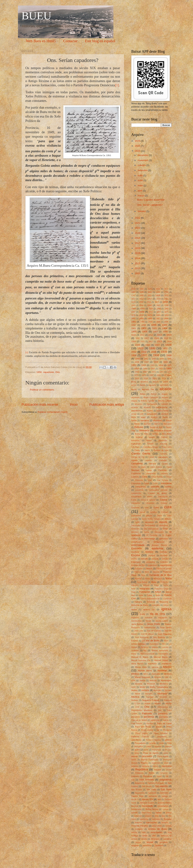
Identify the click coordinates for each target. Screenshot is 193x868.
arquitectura (137, 411)
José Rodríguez (142, 637)
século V (135, 800)
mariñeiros (166, 664)
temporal (138, 816)
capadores (48, 372)
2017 (138, 243)
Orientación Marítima (142, 710)
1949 (166, 362)
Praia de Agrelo (151, 753)
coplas (150, 497)
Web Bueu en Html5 (41, 41)
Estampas (136, 562)
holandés (156, 605)
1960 (153, 369)
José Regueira (165, 634)
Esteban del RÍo (138, 565)
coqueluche (163, 497)
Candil (151, 457)
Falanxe (138, 572)
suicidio (134, 813)
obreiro (158, 703)
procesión (147, 756)
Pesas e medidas (154, 740)
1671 (166, 289)
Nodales (135, 700)
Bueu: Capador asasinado (151, 200)
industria (149, 618)
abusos (156, 382)
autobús (154, 417)
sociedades (163, 806)
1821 (166, 299)
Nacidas (168, 690)
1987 (151, 375)
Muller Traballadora (159, 687)
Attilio (134, 417)
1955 (169, 365)
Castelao (163, 470)
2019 (138, 233)
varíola (134, 832)
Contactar (70, 41)
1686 (142, 292)
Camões (164, 454)
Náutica (135, 697)
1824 (133, 302)
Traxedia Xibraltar (140, 826)
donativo (135, 532)
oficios (169, 703)
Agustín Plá (148, 389)
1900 (165, 325)
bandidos (157, 420)
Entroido (137, 548)
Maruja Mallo (141, 667)
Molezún (153, 681)
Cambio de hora (161, 450)
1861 (166, 309)
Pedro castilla (147, 730)
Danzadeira (136, 516)
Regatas (144, 763)
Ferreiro (138, 579)
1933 (144, 352)
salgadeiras (166, 780)
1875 (166, 312)
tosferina (138, 823)
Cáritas (165, 464)
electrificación (137, 542)
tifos (157, 816)
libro (164, 644)
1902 (144, 328)
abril (140, 191)
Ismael (148, 621)
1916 (137, 338)
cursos (143, 512)
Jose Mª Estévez (154, 631)
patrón (166, 720)
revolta (169, 770)
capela (134, 460)
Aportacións (152, 404)
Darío (160, 516)
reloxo (155, 766)
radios (134, 760)
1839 (165, 302)
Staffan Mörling (152, 809)
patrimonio (155, 720)
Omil (137, 707)
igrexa (166, 609)
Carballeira (137, 464)
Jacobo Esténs (162, 621)
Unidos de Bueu (158, 829)
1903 (154, 328)
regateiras (156, 763)
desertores (164, 525)
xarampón (155, 839)
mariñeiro (152, 664)
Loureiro (165, 647)
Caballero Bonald (151, 447)
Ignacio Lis (149, 610)
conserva (139, 490)
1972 (162, 372)
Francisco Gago (161, 589)
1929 (140, 348)
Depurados (136, 525)
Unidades (139, 829)
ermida (163, 552)
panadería (136, 717)
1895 (158, 322)
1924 (169, 341)
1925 (138, 345)
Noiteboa (168, 700)
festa (168, 578)
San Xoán (151, 790)
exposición (166, 565)
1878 (141, 315)
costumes (150, 503)
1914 (169, 335)
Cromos (164, 503)
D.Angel (165, 512)
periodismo (137, 740)
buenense (135, 440)
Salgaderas (140, 783)
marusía (155, 667)
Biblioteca (144, 430)
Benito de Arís (156, 427)
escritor (134, 559)
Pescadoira (140, 743)
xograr (138, 842)
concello (155, 487)
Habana (138, 602)
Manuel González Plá (141, 660)
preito (166, 753)
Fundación (145, 592)
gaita (141, 595)
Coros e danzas (148, 500)
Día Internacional (151, 529)
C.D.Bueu (135, 447)
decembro (143, 155)
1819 (158, 299)
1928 (168, 345)
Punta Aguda (163, 756)
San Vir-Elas (137, 790)
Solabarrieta (136, 809)
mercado (156, 674)
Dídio (165, 529)
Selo (159, 800)
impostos (135, 618)
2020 (138, 228)
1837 (157, 302)
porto (146, 750)
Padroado (147, 713)
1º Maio (168, 375)
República (142, 769)
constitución (136, 493)
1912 (151, 335)
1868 (142, 312)
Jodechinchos (150, 628)
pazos (159, 727)
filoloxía (146, 585)
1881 (158, 315)
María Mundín (137, 664)
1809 (158, 295)
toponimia (144, 819)
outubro (142, 165)
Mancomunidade (147, 654)
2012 (138, 268)
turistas (168, 826)
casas (149, 470)
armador (135, 407)
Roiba (151, 773)
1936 (134, 355)
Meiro (146, 674)
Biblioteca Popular (163, 431)
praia (137, 753)
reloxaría (145, 766)
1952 (144, 365)
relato (166, 763)
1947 (147, 362)
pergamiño (162, 737)
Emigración (159, 542)
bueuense (136, 444)
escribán (164, 555)
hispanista (164, 602)
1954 (161, 365)
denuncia (149, 522)
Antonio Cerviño (148, 401)
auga (143, 417)
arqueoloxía (162, 407)
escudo (144, 559)
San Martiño (162, 786)
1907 (155, 332)
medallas (162, 670)
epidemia (158, 548)
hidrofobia (151, 602)
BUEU (36, 16)
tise (163, 816)
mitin (167, 677)
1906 (145, 332)
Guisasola (167, 599)
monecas (139, 684)
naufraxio (162, 694)
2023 (138, 151)
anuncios (138, 404)
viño (154, 836)
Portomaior (157, 750)
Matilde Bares (145, 671)
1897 (134, 325)
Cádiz (137, 450)
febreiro (142, 211)
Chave (169, 477)
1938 (156, 355)
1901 (134, 328)
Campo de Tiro (138, 457)
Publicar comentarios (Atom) (53, 412)
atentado (165, 414)
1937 (144, 355)
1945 (169, 359)
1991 (159, 375)
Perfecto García (140, 737)
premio (135, 756)
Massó (167, 667)
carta (144, 467)
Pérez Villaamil (161, 733)
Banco (165, 417)
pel (158, 730)
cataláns (164, 474)
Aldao (143, 394)
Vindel (145, 836)
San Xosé (166, 789)
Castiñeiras (136, 474)
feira (143, 575)
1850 (39, 372)
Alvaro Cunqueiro (151, 398)
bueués (151, 444)
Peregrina (167, 730)
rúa (167, 776)
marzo (141, 196)
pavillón (150, 723)
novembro (143, 160)
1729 (166, 292)
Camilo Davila (141, 453)
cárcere (152, 464)
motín (134, 687)
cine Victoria (162, 480)
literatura (145, 647)
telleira (169, 813)
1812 (133, 299)
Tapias (159, 813)
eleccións (164, 539)
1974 (169, 372)
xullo (140, 175)
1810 (166, 296)
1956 (137, 369)
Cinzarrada (136, 483)
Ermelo (149, 552)
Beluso (139, 427)
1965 (169, 368)
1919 (166, 338)
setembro (143, 170)
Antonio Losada (165, 401)
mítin (133, 681)
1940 (137, 359)
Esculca (165, 559)
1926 (148, 345)
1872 (151, 312)
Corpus (164, 500)
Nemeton (163, 697)
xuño (141, 180)
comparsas (141, 487)
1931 (165, 348)
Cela (145, 477)
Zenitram (159, 846)
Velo (144, 832)
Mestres (168, 674)
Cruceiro (135, 507)
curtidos (153, 512)
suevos (165, 809)
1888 (166, 318)
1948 (156, 362)
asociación (152, 414)
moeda (142, 681)
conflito (168, 487)
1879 (150, 315)
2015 (138, 253)
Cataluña (135, 477)
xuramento (147, 846)
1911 (142, 335)
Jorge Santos (166, 628)
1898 (144, 325)
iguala (142, 614)
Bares (137, 424)
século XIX (147, 799)
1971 (154, 372)
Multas (134, 690)
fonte (133, 589)
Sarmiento (153, 796)
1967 (145, 372)
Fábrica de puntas (164, 569)
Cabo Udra (167, 447)
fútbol (158, 592)
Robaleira (139, 773)
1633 (150, 289)
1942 (154, 359)
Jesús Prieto (153, 624)
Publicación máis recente (40, 405)
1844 (141, 305)
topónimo (156, 819)
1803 (149, 296)
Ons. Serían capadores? (150, 205)
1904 (165, 328)
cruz (147, 508)
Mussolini (157, 690)
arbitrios (165, 404)
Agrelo (143, 385)
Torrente (168, 819)
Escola (136, 555)
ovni (160, 710)
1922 (151, 342)
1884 (133, 319)
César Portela (157, 477)
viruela (144, 839)
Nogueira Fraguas (151, 700)
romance (164, 773)
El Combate (152, 535)
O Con (137, 704)
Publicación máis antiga (107, 405)
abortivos (144, 382)
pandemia (149, 717)
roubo (159, 776)
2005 (138, 273)
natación (149, 694)
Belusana (168, 424)
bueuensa (163, 440)
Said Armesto (147, 780)
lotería (155, 647)
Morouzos (151, 684)
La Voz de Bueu (151, 640)
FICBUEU (164, 582)
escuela (155, 559)
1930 (152, 348)
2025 (138, 141)
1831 (149, 302)
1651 (158, 289)
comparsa (166, 483)
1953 (152, 365)
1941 (146, 359)
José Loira (139, 631)
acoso (134, 385)
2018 (138, 238)
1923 (159, 341)
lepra (166, 641)
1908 (165, 332)
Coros (134, 500)
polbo (137, 750)
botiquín (139, 437)
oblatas (147, 704)
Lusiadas (135, 651)
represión (167, 766)
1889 (134, 322)
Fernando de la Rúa (160, 575)
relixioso (135, 766)
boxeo (152, 437)
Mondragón (166, 680)
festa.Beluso (142, 582)
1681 (133, 292)
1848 (166, 305)
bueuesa (164, 444)
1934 (154, 352)
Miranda (158, 677)
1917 (147, 338)
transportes (152, 822)
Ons (57, 372)
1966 (137, 372)
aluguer (165, 394)
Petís (169, 743)
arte (142, 414)
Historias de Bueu (140, 605)
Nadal (137, 694)
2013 (138, 263)
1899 (154, 325)
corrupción (136, 503)
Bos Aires (167, 434)
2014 (138, 258)
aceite (165, 382)
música (145, 690)
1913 (159, 335)
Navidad (150, 697)
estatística (151, 562)
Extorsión (139, 569)
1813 (141, 299)
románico (135, 776)
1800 (141, 296)
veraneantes (157, 832)
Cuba (156, 507)
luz (145, 650)
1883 (167, 315)
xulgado (135, 846)
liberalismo (154, 644)
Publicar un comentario (42, 390)
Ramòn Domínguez (150, 760)
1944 (162, 359)
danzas (149, 516)
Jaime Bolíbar (137, 624)
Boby (146, 434)
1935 (164, 352)
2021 (138, 223)
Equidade (135, 552)
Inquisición (163, 618)
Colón (155, 483)
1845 (150, 305)
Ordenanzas (163, 707)
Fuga (133, 592)
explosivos (153, 565)
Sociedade (147, 806)
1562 (142, 289)
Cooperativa (136, 497)
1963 (161, 369)
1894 (150, 322)
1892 (142, 322)
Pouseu (168, 750)
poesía (168, 746)
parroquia (163, 717)
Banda (134, 421)
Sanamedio (140, 793)
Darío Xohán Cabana (151, 519)
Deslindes (135, 529)
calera (147, 450)
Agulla (134, 389)
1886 (150, 318)
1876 (133, 315)
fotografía (145, 589)
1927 (157, 345)
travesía (165, 823)
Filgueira (135, 585)
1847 (158, 305)
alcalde (165, 389)
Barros (157, 424)
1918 (156, 338)
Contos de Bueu (157, 493)
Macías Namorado (160, 651)
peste (161, 743)
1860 (159, 309)
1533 (133, 289)
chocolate (139, 480)
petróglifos (138, 747)
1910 (134, 335)
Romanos (148, 776)
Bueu (149, 440)
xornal (150, 842)
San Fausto (147, 786)
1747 (133, 296)
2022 (138, 218)
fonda (166, 585)
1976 (136, 375)
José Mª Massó (147, 634)
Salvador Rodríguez (156, 783)
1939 (169, 355)
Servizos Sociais (147, 803)
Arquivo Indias (162, 411)
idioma (134, 610)
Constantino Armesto (158, 490)
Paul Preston (137, 723)
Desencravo (150, 525)
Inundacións (136, 621)
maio (141, 185)
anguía (134, 401)
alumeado (135, 398)
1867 (133, 312)
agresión (153, 385)
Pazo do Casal (164, 723)
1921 (142, 342)
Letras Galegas (139, 644)
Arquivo (150, 411)
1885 (141, 318)
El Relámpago (148, 539)
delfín (138, 522)
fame (147, 572)
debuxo (168, 519)
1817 (150, 299)
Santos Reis (137, 796)
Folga (156, 585)
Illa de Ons (157, 614)
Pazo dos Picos (143, 727)
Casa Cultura (156, 467)
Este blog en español (100, 41)
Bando (169, 421)
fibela (154, 582)
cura (168, 507)
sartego (165, 796)
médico (135, 674)
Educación (159, 532)
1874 (159, 312)
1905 (134, 332)
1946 (137, 362)
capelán (149, 460)
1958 (145, 369)
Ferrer (148, 579)
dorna (147, 532)
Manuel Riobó (161, 660)
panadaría (163, 714)
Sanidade (152, 793)
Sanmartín (164, 793)
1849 (134, 309)
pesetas (153, 743)
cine (150, 480)
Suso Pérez (146, 813)
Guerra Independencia (150, 599)
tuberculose (157, 826)
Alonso (154, 394)
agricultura (164, 385)
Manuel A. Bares (140, 657)
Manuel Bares (161, 657)
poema (158, 746)
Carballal (163, 460)
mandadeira (163, 654)
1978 (144, 375)
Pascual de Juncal (139, 720)
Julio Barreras (159, 637)
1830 (141, 302)
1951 (134, 365)
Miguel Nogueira (142, 677)
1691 (150, 292)
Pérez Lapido (142, 733)
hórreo (166, 605)
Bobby (137, 434)
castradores (151, 474)
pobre (149, 747)
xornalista (164, 842)
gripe (158, 595)
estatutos (164, 562)
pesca (168, 740)
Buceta (164, 437)
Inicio (74, 405)
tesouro (148, 816)
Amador (165, 398)
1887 (158, 319)
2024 (138, 146)
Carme (134, 467)
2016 (138, 248)
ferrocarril (158, 579)
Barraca (147, 424)
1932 (134, 352)
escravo (152, 555)
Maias (134, 654)
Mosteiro (164, 684)
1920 (134, 341)
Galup (149, 595)
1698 (158, 292)
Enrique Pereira (159, 545)
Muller (143, 687)
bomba (155, 434)
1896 (166, 322)
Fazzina (156, 572)
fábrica (149, 569)
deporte (163, 522)
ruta (133, 780)
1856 (151, 309)
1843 (133, 305)
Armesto (147, 407)
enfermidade (138, 545)
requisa (158, 770)
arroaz (134, 414)
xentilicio (167, 839)
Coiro (147, 483)
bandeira (145, 420)
